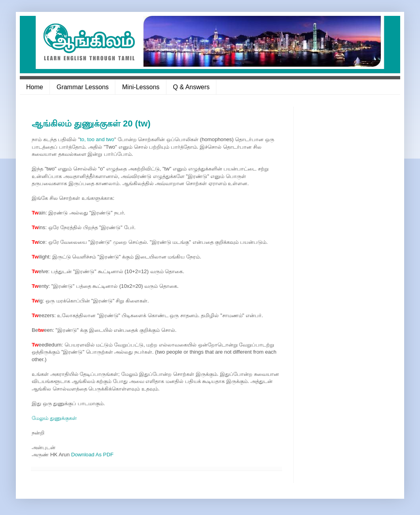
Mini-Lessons (141, 87)
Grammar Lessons (83, 87)
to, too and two (97, 139)
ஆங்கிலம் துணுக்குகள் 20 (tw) (91, 123)
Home (35, 87)
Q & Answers (191, 87)
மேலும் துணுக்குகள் (54, 418)
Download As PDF (92, 455)
